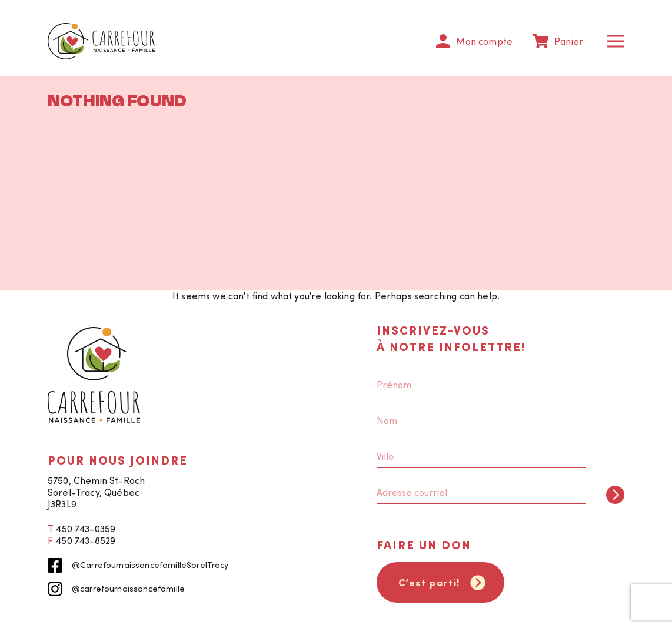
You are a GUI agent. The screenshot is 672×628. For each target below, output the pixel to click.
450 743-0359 (85, 529)
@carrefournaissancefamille (116, 589)
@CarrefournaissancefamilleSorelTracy (138, 565)
